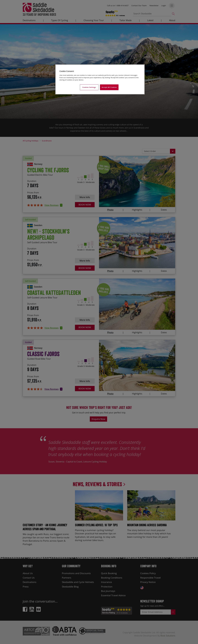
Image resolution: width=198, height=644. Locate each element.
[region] (100, 79)
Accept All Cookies (109, 87)
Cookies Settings (89, 87)
